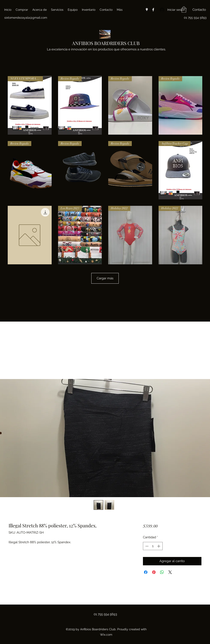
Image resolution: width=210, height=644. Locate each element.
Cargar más (105, 278)
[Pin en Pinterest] (154, 572)
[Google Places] (147, 10)
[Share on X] (170, 572)
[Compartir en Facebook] (146, 572)
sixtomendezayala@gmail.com (26, 18)
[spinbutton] (153, 546)
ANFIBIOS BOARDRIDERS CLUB (106, 43)
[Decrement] (146, 546)
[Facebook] (153, 10)
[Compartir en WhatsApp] (162, 572)
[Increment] (159, 546)
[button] (184, 10)
